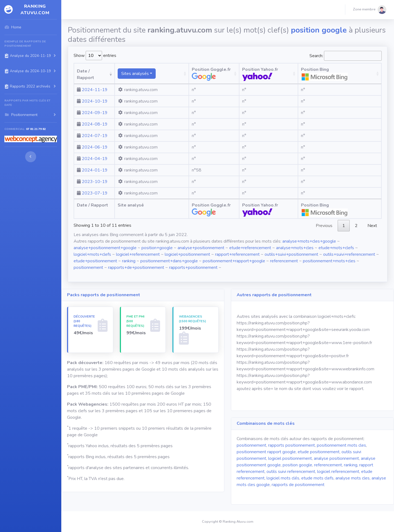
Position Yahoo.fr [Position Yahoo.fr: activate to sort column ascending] (283, 74)
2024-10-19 (95, 101)
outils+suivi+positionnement (291, 254)
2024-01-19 (95, 170)
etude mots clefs (317, 478)
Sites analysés (149, 74)
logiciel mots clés (283, 478)
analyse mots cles (353, 478)
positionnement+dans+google (169, 261)
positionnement (88, 268)
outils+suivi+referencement (349, 254)
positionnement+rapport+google (234, 261)
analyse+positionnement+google (105, 248)
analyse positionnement (336, 458)
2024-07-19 (95, 136)
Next (372, 226)
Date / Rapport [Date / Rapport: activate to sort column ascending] (92, 78)
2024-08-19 (95, 124)
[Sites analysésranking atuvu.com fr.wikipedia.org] (163, 74)
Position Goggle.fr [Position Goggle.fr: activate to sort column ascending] (219, 74)
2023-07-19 (95, 193)
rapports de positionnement (298, 485)
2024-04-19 (95, 159)
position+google (157, 248)
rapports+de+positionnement (136, 268)
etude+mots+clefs (336, 248)
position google (297, 465)
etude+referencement (250, 248)
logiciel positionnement (290, 458)
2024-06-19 (95, 147)
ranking (129, 261)
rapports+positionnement (193, 268)
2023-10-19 (95, 182)
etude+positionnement (95, 261)
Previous (324, 226)
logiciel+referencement (138, 254)
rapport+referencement (237, 254)
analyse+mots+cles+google (309, 241)
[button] (370, 10)
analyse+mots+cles (295, 248)
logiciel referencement (338, 472)
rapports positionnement (292, 445)
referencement (284, 261)
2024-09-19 (95, 113)
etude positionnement (319, 452)
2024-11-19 (95, 90)
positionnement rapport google (266, 452)
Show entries (95, 56)
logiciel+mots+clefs (92, 254)
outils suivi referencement (291, 472)
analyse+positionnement (201, 248)
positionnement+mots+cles (329, 261)
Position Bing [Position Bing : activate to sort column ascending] (351, 74)
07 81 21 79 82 (36, 129)
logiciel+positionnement (187, 254)
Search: (346, 56)
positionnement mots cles (341, 445)
